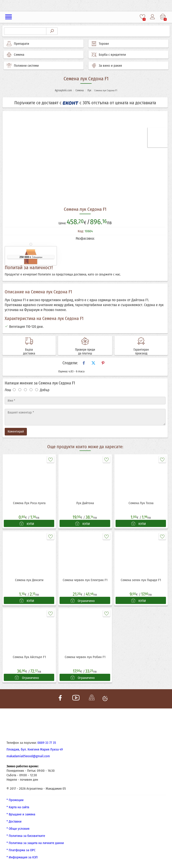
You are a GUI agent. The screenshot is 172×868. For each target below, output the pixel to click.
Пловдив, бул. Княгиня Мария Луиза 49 (35, 749)
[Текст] (85, 417)
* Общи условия (18, 829)
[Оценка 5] (37, 390)
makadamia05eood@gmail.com (28, 756)
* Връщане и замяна (21, 814)
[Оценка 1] (14, 390)
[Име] (85, 401)
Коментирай (16, 432)
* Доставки (14, 821)
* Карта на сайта (18, 807)
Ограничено (83, 601)
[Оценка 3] (25, 390)
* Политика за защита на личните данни (35, 843)
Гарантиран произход (141, 352)
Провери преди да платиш (85, 352)
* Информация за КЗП (22, 857)
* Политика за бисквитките (26, 836)
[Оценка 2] (20, 390)
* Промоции (15, 800)
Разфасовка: (85, 238)
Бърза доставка (29, 352)
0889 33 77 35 (47, 743)
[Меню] (9, 17)
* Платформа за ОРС (21, 850)
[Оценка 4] (31, 390)
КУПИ (27, 524)
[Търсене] (25, 31)
